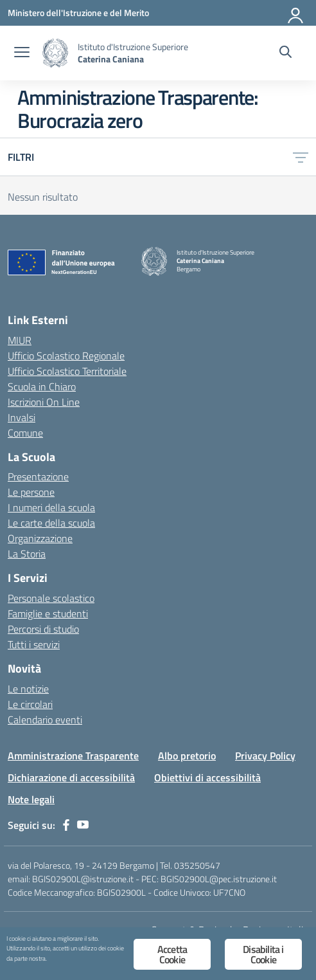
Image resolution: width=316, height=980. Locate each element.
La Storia (27, 554)
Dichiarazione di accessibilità (71, 777)
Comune (25, 433)
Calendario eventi (45, 720)
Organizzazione (40, 538)
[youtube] (83, 825)
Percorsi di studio (43, 629)
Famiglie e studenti (48, 613)
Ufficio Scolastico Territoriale (67, 371)
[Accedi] (296, 13)
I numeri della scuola (51, 507)
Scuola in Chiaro (42, 386)
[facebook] (66, 825)
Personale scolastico (51, 598)
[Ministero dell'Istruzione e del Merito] (78, 13)
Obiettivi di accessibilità (207, 777)
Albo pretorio (187, 756)
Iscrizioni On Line (44, 402)
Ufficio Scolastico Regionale (66, 356)
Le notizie (28, 689)
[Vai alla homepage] (55, 53)
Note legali (31, 799)
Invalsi (22, 417)
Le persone (31, 492)
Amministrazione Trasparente (73, 756)
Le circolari (30, 704)
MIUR (20, 340)
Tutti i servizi (34, 644)
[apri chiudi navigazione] (22, 53)
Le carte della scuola (51, 523)
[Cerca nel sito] (285, 53)
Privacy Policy (265, 756)
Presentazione (38, 476)
